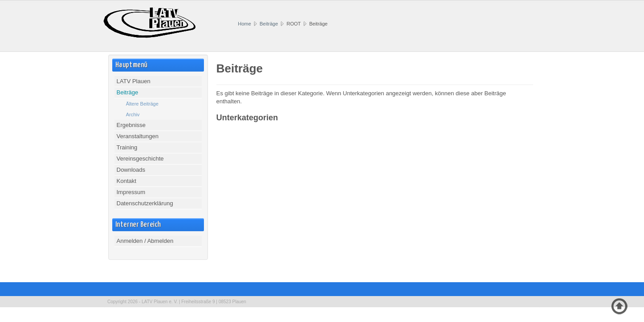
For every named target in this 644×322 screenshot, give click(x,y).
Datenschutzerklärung (145, 203)
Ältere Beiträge (142, 104)
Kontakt (127, 181)
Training (127, 147)
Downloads (131, 170)
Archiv (133, 114)
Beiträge (269, 24)
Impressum (131, 192)
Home (244, 24)
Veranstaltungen (138, 136)
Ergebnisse (131, 125)
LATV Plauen (134, 81)
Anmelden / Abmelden (145, 241)
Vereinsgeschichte (140, 159)
